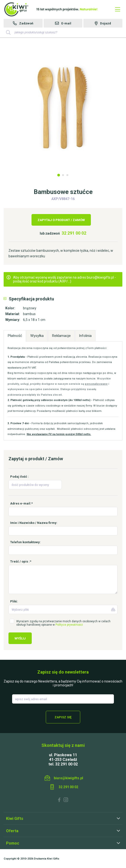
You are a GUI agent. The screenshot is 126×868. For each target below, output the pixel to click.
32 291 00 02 (74, 233)
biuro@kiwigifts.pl (68, 778)
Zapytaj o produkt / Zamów (61, 220)
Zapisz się (63, 717)
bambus (29, 314)
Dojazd (106, 23)
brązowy (30, 308)
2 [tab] (63, 175)
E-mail (66, 23)
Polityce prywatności (69, 625)
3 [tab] (67, 175)
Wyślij (20, 638)
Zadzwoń (26, 23)
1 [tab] (59, 175)
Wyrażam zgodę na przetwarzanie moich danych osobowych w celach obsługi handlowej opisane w (63, 623)
